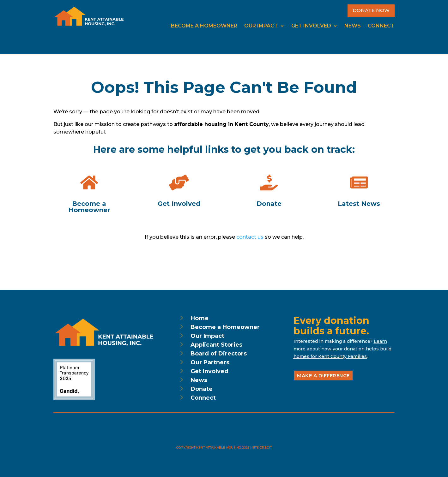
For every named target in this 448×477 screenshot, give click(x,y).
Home (200, 318)
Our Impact (261, 26)
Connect (381, 26)
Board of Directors (219, 354)
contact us (250, 237)
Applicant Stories (216, 345)
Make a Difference (323, 376)
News (353, 26)
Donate (202, 389)
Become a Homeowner (204, 26)
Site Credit (262, 447)
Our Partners (210, 362)
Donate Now (371, 10)
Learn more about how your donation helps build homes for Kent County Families (342, 349)
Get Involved (311, 26)
